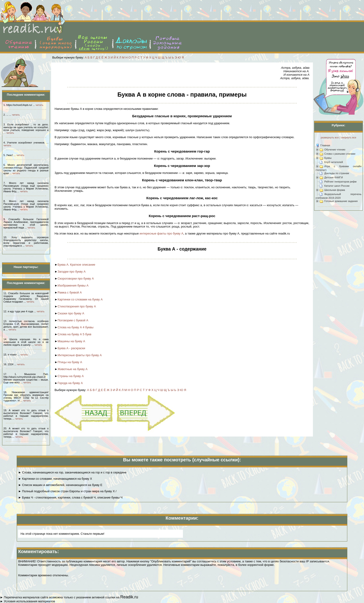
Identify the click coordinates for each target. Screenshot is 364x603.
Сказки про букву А (71, 313)
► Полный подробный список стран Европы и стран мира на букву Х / (67, 491)
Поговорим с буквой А (73, 320)
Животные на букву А (73, 369)
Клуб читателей (334, 162)
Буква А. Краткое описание (76, 265)
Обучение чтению (335, 150)
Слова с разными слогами (340, 154)
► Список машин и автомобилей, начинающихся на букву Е (60, 485)
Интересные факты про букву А (80, 355)
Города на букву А (70, 383)
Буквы (328, 158)
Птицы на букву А (70, 362)
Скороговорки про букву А (76, 279)
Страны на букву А (71, 376)
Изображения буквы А (73, 285)
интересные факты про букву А (161, 233)
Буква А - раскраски (71, 348)
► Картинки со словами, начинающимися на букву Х (55, 479)
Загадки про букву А (72, 272)
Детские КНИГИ (334, 177)
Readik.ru (129, 597)
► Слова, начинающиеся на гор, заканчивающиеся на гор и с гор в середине (72, 472)
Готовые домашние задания (341, 201)
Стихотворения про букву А (77, 306)
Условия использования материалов (29, 601)
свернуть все (348, 137)
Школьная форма (335, 190)
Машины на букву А (71, 341)
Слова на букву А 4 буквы (76, 327)
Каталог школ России (337, 186)
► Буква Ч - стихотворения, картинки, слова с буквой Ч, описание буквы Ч (70, 497)
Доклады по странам (337, 173)
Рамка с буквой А (70, 292)
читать (39, 105)
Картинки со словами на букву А (80, 299)
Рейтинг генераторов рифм (340, 182)
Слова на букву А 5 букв (74, 334)
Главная (325, 145)
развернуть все (330, 137)
